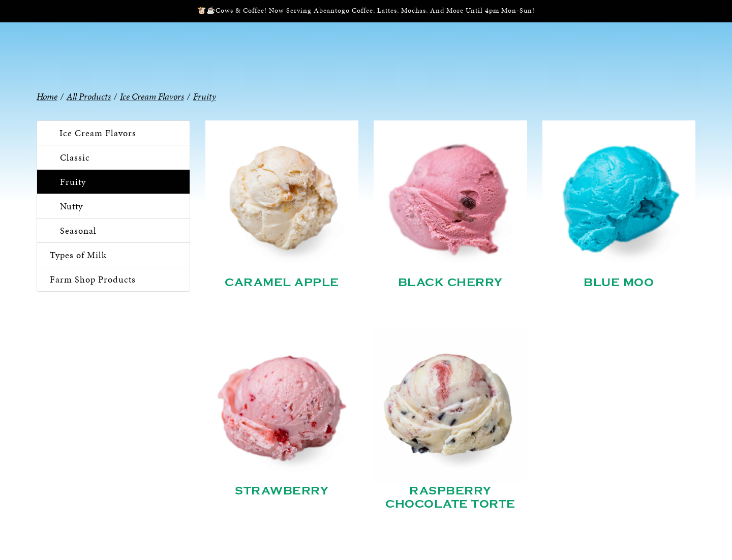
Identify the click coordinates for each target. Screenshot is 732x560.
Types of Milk (78, 255)
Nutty (71, 206)
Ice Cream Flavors (98, 133)
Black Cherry (450, 283)
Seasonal (78, 230)
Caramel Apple (282, 283)
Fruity (73, 182)
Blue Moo (619, 283)
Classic (75, 157)
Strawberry (282, 491)
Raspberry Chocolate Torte (450, 497)
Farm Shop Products (93, 279)
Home (47, 96)
